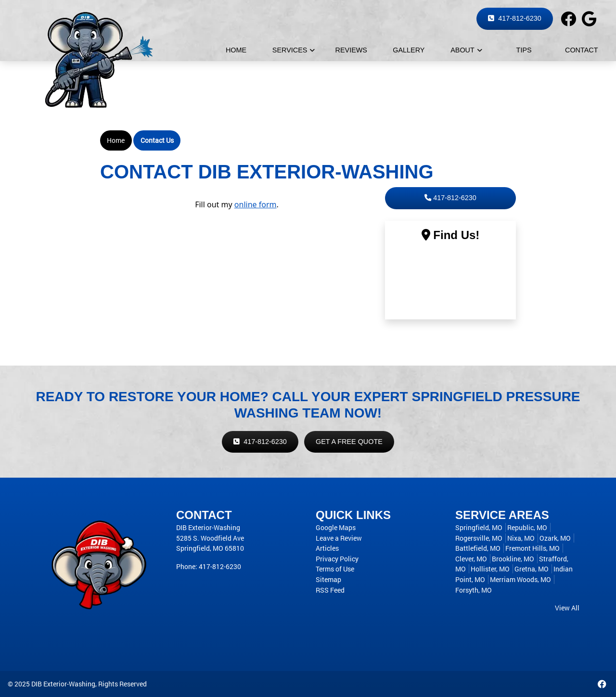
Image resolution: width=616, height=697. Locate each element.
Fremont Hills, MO (533, 548)
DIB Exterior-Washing (63, 684)
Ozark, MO (555, 538)
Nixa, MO (521, 538)
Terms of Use (335, 569)
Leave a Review (339, 538)
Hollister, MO (490, 569)
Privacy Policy (337, 559)
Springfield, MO (479, 527)
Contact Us (157, 140)
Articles (327, 548)
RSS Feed (330, 590)
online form (256, 204)
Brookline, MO (513, 559)
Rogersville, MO (479, 538)
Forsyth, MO (474, 590)
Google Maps (336, 527)
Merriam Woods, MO (520, 579)
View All (567, 608)
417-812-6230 (515, 18)
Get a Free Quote (349, 442)
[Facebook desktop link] (602, 684)
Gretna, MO (532, 569)
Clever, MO (471, 559)
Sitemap (328, 579)
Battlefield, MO (478, 548)
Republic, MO (527, 527)
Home (116, 140)
